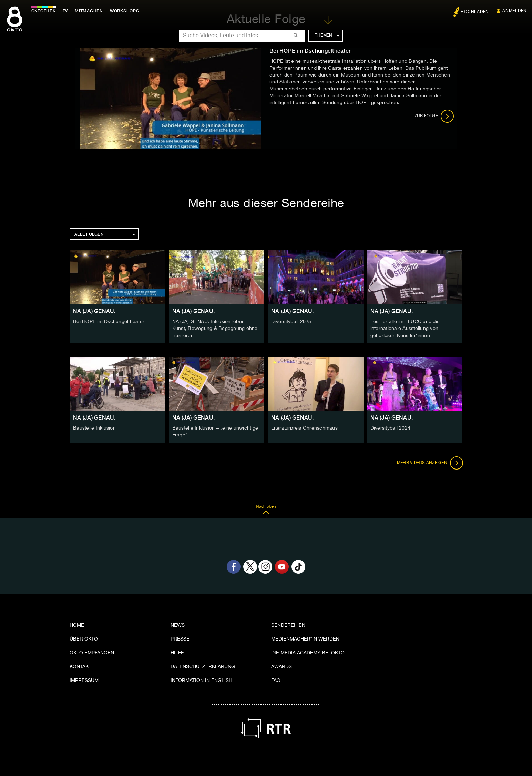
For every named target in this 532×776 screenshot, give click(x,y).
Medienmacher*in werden (305, 638)
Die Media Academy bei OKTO (308, 652)
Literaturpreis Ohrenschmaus (304, 427)
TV (67, 11)
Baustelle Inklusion (94, 427)
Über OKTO (84, 638)
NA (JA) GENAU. (94, 311)
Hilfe (177, 652)
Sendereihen (288, 624)
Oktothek (45, 11)
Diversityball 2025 (291, 322)
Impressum (84, 679)
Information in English (201, 679)
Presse (180, 638)
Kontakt (80, 666)
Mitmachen (91, 11)
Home (77, 624)
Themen (327, 36)
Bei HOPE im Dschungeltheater (109, 322)
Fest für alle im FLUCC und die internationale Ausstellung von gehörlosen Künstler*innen (405, 329)
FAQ (276, 679)
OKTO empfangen (92, 652)
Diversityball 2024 (391, 427)
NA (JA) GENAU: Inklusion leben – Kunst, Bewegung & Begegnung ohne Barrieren (215, 329)
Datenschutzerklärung (203, 666)
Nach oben (266, 511)
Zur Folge (434, 116)
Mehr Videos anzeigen (429, 462)
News (178, 624)
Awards (282, 666)
